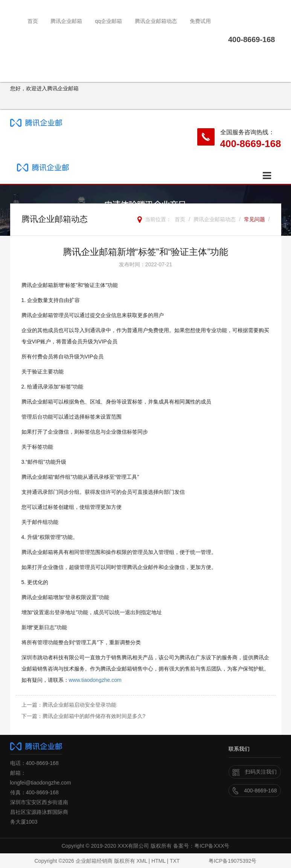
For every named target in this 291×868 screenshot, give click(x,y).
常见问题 (254, 219)
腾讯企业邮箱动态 (156, 21)
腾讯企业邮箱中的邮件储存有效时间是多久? (94, 716)
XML (142, 861)
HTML (158, 861)
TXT (175, 861)
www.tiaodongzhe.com (95, 680)
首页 (33, 21)
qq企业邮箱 (108, 21)
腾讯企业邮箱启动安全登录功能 (79, 705)
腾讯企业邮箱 (66, 21)
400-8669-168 (251, 144)
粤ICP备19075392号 (233, 861)
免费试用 (200, 21)
